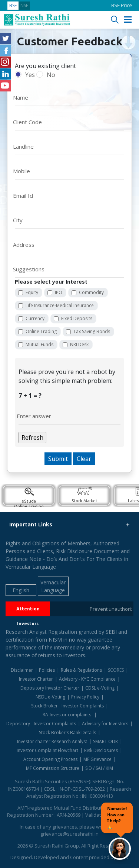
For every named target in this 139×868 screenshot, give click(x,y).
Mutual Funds (39, 344)
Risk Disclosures (101, 750)
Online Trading (41, 331)
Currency (35, 318)
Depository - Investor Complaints (41, 724)
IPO (59, 292)
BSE (13, 5)
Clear (84, 459)
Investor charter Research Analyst (52, 741)
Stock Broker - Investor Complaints (67, 706)
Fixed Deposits (77, 318)
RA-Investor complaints (67, 715)
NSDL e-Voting (50, 697)
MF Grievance (97, 759)
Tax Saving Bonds (92, 331)
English (21, 590)
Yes (30, 75)
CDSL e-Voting (100, 688)
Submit (58, 459)
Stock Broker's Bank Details (67, 733)
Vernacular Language (53, 586)
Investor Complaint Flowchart (47, 750)
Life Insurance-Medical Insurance (60, 305)
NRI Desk (79, 344)
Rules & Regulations (81, 670)
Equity (32, 292)
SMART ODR (105, 741)
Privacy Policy (85, 697)
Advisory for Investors (105, 724)
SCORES (116, 670)
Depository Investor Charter (50, 688)
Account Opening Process (50, 759)
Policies (47, 670)
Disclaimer (22, 670)
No (51, 75)
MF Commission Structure (53, 768)
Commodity (91, 292)
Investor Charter (36, 679)
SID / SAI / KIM (99, 768)
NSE (24, 5)
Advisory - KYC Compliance (87, 679)
